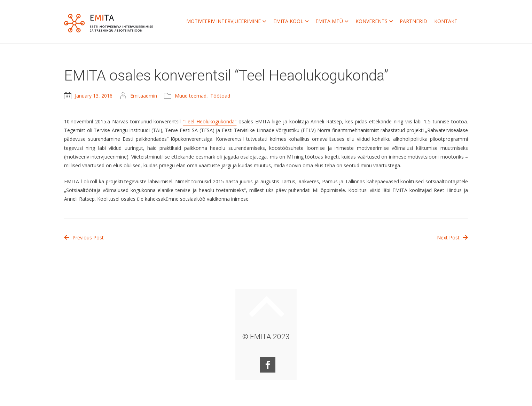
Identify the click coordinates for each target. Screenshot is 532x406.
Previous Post (84, 238)
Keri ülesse (267, 306)
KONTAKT (446, 21)
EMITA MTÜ (332, 21)
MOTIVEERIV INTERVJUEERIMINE (226, 21)
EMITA (108, 23)
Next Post (452, 238)
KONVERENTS (374, 21)
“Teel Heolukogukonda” (210, 121)
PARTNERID (413, 21)
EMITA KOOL (291, 21)
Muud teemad (191, 96)
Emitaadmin (144, 96)
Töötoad (220, 96)
